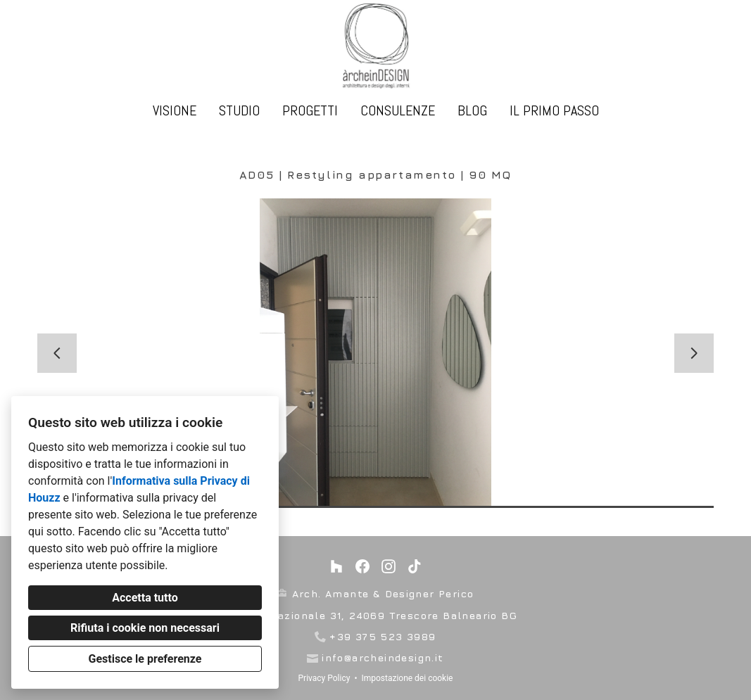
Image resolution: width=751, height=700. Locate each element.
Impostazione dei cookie (407, 678)
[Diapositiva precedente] (57, 353)
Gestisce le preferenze (145, 659)
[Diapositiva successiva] (694, 353)
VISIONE (175, 110)
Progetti (310, 110)
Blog (472, 110)
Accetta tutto (145, 598)
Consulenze (398, 110)
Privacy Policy (324, 678)
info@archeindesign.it (383, 657)
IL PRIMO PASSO (554, 110)
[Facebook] (363, 566)
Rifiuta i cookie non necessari (145, 628)
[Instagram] (389, 566)
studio (239, 110)
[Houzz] (336, 566)
